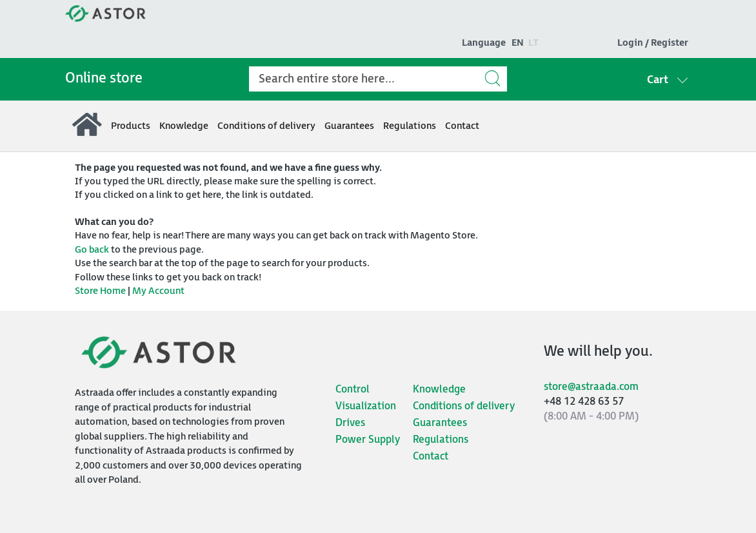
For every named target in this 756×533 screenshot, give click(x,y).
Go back (92, 250)
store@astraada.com (591, 387)
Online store (104, 78)
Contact (431, 457)
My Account (158, 291)
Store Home (100, 291)
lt (533, 43)
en (518, 43)
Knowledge (439, 390)
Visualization (366, 406)
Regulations (441, 440)
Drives (350, 423)
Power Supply (368, 440)
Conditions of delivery (464, 406)
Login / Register (653, 43)
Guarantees (440, 423)
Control (353, 390)
